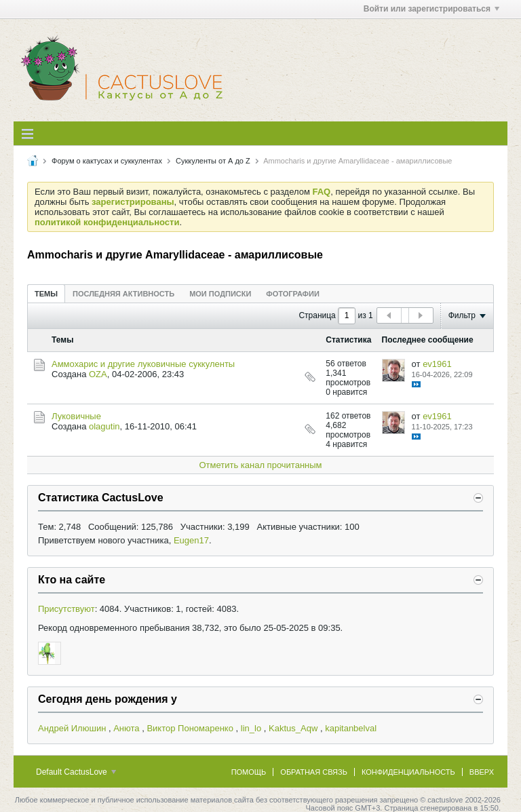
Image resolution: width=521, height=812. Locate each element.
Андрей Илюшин (72, 728)
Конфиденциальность (408, 772)
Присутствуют (66, 609)
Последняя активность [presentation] (123, 294)
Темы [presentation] (46, 294)
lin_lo (251, 728)
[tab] (46, 293)
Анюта (126, 728)
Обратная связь (314, 772)
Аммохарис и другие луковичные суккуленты (143, 364)
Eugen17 (191, 540)
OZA (98, 374)
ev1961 (437, 364)
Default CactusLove (76, 772)
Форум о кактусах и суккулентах (107, 161)
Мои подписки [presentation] (220, 294)
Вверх (482, 772)
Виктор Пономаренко (190, 728)
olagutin (104, 426)
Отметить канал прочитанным (260, 465)
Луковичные (76, 416)
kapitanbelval (351, 728)
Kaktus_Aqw (293, 728)
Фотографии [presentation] (292, 294)
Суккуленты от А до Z (213, 161)
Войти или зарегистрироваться (431, 9)
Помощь (249, 772)
